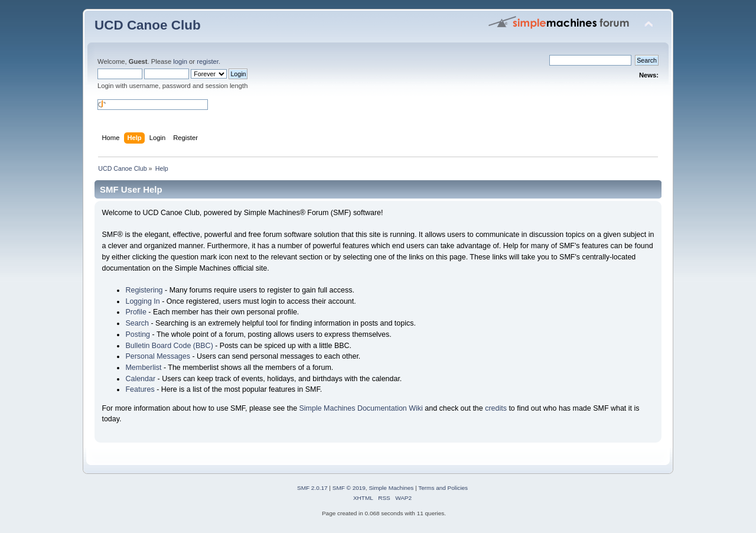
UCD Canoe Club (148, 25)
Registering (144, 290)
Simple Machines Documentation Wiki (361, 408)
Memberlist (143, 368)
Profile (136, 312)
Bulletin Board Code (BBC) (169, 346)
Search (137, 323)
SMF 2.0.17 (312, 488)
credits (496, 408)
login (180, 61)
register (208, 61)
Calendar (140, 379)
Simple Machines (391, 488)
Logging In (142, 301)
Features (140, 389)
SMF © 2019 (349, 488)
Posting (138, 334)
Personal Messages (158, 356)
